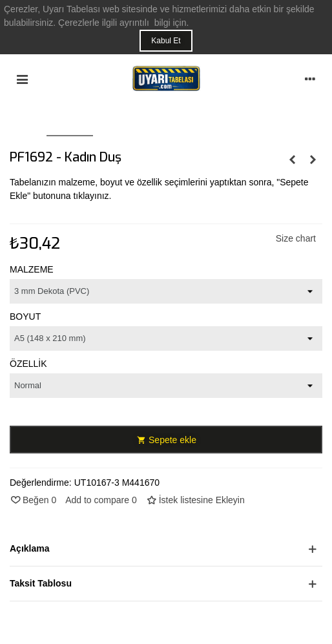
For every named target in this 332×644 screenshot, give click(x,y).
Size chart (296, 238)
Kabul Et (166, 41)
